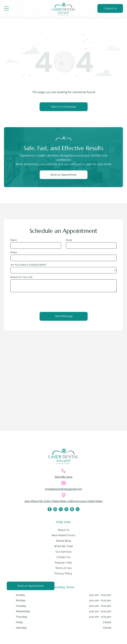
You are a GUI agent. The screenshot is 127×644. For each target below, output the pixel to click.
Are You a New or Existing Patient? (28, 265)
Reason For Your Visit (21, 277)
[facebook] (50, 510)
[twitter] (61, 510)
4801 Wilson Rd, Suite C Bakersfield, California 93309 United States (64, 501)
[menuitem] (63, 531)
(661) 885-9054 (64, 477)
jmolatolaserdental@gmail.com (64, 489)
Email (69, 240)
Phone (14, 252)
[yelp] (66, 510)
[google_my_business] (72, 510)
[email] (78, 510)
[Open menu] (6, 8)
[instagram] (55, 510)
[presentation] (35, 302)
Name (14, 240)
